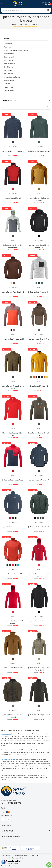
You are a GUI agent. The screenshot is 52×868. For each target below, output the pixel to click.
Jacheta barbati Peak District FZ (13, 292)
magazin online (6, 858)
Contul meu (13, 866)
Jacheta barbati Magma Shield (39, 715)
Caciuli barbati (8, 67)
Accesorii (7, 84)
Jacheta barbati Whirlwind (39, 621)
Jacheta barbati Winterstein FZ (39, 527)
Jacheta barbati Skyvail (13, 198)
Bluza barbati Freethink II (39, 386)
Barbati (7, 39)
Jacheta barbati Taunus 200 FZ (39, 151)
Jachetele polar (6, 734)
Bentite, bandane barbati (12, 77)
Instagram (8, 819)
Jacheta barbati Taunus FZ (13, 527)
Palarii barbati (8, 74)
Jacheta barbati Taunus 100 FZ (13, 151)
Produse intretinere (10, 87)
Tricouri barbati (9, 54)
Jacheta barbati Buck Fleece (13, 668)
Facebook (3, 819)
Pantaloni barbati (9, 64)
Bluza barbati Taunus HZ (13, 574)
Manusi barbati (9, 80)
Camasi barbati (9, 57)
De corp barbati (9, 60)
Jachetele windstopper (8, 759)
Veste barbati (8, 47)
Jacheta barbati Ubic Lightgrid (13, 339)
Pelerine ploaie (9, 90)
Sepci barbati (8, 70)
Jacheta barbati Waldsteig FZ (39, 480)
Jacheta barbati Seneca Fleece (13, 480)
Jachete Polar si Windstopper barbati (16, 50)
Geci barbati (8, 44)
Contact (4, 866)
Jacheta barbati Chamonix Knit (39, 292)
